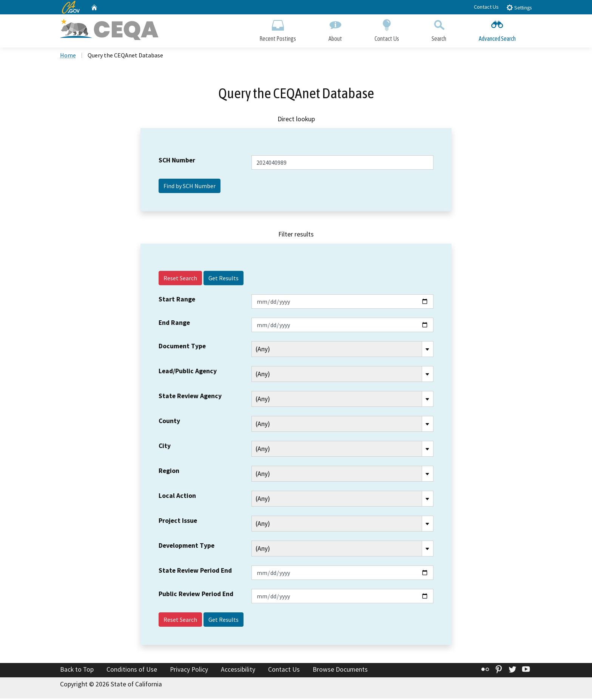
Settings (519, 7)
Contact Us (486, 7)
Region (169, 472)
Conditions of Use (132, 671)
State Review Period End (195, 572)
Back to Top (77, 671)
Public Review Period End (196, 595)
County (169, 422)
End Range (174, 324)
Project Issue (178, 522)
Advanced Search (497, 29)
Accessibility (238, 671)
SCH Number (177, 162)
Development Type (187, 547)
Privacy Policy (189, 671)
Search (439, 29)
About (335, 29)
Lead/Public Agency (188, 372)
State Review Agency (190, 397)
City (165, 447)
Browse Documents (340, 671)
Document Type (182, 348)
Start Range (177, 301)
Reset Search (180, 280)
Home (68, 57)
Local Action (177, 497)
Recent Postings (278, 29)
